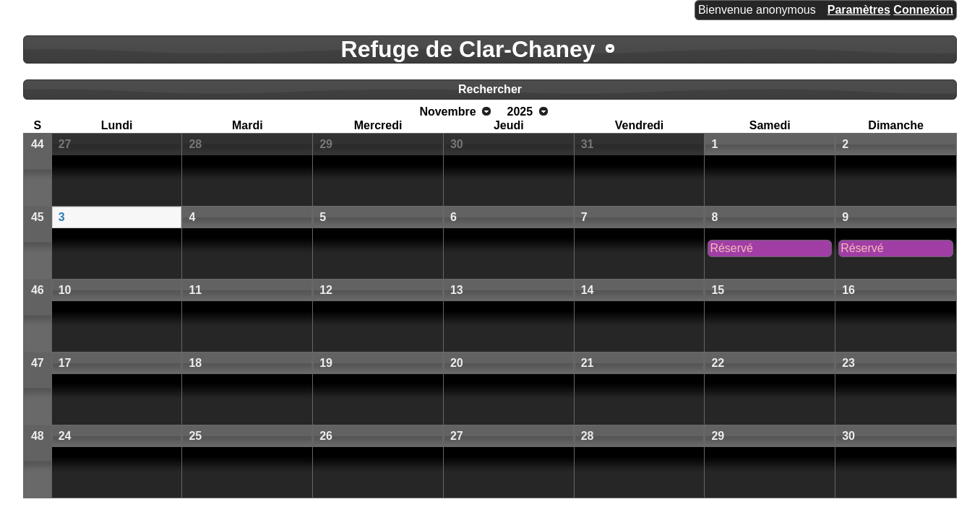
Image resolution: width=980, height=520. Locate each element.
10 (65, 290)
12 (326, 290)
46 (38, 290)
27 (65, 144)
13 (457, 290)
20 (457, 363)
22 (718, 363)
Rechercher (490, 89)
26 (326, 436)
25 (195, 436)
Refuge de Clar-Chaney (468, 49)
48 (38, 436)
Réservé (731, 248)
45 (38, 217)
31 (588, 144)
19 (326, 363)
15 (718, 290)
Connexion (923, 10)
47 (38, 363)
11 (195, 290)
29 (326, 144)
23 (848, 363)
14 (588, 290)
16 (848, 290)
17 (65, 363)
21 (588, 363)
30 (457, 144)
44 (38, 144)
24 (65, 436)
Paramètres (859, 10)
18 (195, 363)
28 (195, 144)
